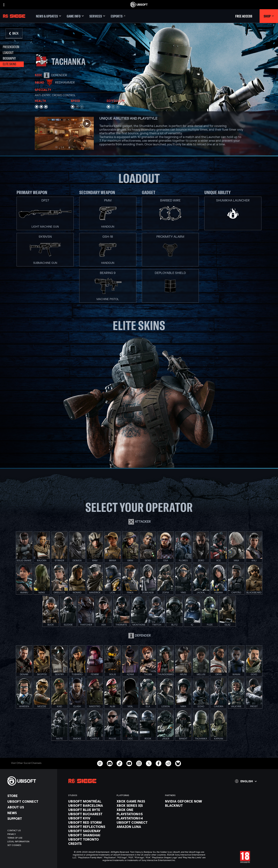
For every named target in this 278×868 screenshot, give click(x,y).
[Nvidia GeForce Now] (187, 801)
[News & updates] (49, 16)
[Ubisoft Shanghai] (91, 835)
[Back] (14, 34)
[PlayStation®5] (139, 814)
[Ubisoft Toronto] (91, 839)
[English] (246, 781)
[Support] (30, 819)
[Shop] (269, 16)
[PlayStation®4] (139, 818)
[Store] (30, 796)
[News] (30, 813)
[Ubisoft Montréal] (91, 801)
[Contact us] (30, 830)
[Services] (97, 16)
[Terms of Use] (30, 838)
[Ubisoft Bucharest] (91, 814)
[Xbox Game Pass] (139, 801)
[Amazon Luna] (139, 827)
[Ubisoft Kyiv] (91, 818)
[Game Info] (75, 16)
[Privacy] (30, 834)
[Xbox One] (139, 810)
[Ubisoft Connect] (30, 801)
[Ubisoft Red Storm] (91, 822)
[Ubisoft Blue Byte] (91, 810)
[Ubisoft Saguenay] (91, 831)
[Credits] (91, 844)
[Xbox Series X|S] (139, 805)
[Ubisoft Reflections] (91, 827)
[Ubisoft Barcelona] (91, 805)
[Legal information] (30, 842)
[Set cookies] (14, 845)
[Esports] (118, 16)
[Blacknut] (187, 805)
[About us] (30, 807)
